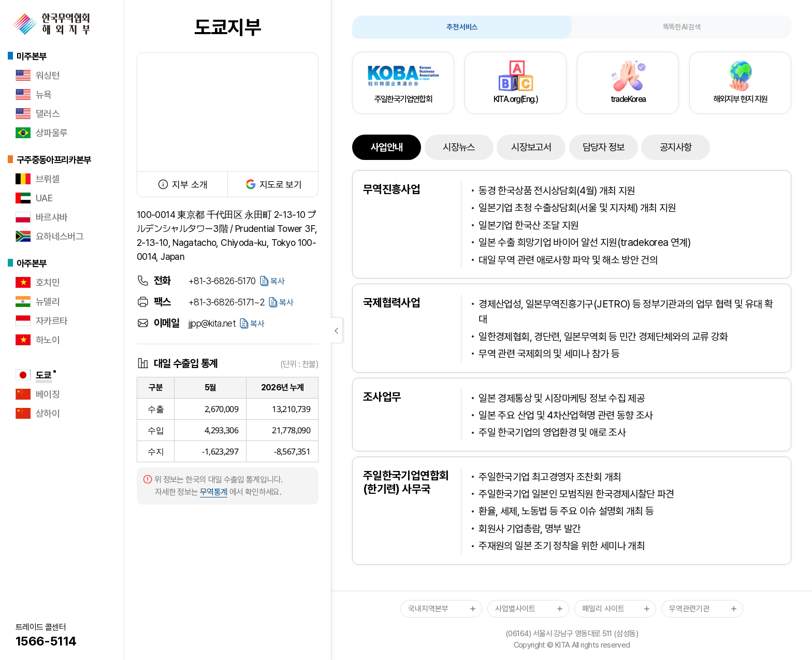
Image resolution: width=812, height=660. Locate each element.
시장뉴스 (459, 147)
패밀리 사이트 (603, 609)
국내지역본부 (428, 609)
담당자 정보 (604, 147)
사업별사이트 (515, 609)
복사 (278, 281)
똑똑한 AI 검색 (682, 27)
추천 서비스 (462, 27)
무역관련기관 (689, 609)
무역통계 (214, 492)
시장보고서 (531, 147)
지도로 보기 (273, 184)
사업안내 (387, 147)
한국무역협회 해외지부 (51, 24)
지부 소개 (182, 184)
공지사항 (676, 147)
